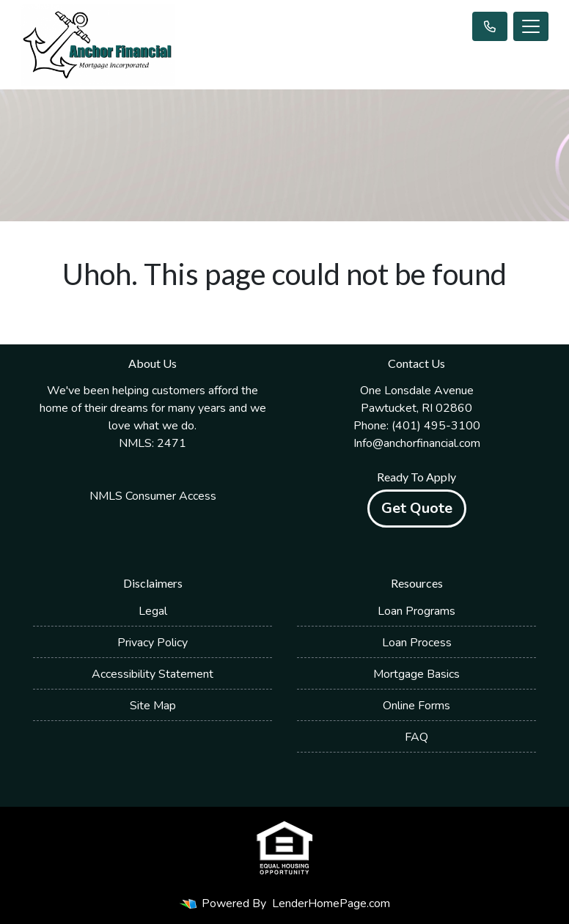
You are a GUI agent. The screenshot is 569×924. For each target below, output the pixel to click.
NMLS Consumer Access (153, 496)
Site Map (153, 706)
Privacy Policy (153, 643)
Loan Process (417, 643)
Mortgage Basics (416, 674)
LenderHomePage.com (331, 903)
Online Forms (416, 706)
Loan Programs (416, 611)
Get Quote (417, 508)
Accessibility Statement (153, 674)
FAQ (416, 737)
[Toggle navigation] (531, 26)
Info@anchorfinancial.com (417, 443)
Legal (153, 611)
